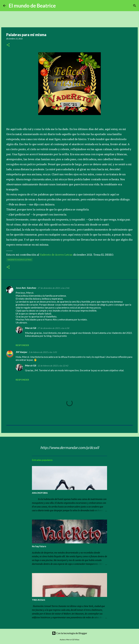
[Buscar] (60, 6)
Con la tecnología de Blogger (70, 633)
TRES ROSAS (39, 600)
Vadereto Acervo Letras (19, 260)
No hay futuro (39, 546)
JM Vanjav (22, 352)
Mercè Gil (31, 328)
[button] (8, 45)
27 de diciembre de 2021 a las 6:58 (53, 328)
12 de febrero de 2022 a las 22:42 (53, 366)
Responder (22, 345)
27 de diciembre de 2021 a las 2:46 (53, 288)
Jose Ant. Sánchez (26, 288)
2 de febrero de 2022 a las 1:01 (43, 352)
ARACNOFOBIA (40, 493)
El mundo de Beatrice (32, 6)
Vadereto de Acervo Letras (56, 255)
